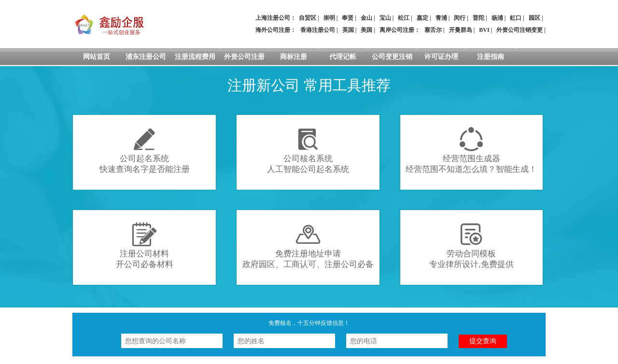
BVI (484, 30)
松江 (404, 18)
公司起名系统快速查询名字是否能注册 (145, 150)
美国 (366, 30)
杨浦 (497, 18)
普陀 (478, 18)
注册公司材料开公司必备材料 (145, 245)
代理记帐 (343, 57)
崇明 (329, 18)
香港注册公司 (318, 30)
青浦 (441, 18)
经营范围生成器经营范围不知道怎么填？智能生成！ (471, 150)
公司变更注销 (392, 57)
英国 (348, 30)
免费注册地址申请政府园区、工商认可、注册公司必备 (308, 245)
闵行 (460, 18)
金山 (366, 18)
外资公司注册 (244, 57)
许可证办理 (441, 57)
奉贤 (348, 18)
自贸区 (308, 18)
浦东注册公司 (146, 57)
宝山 (385, 18)
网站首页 (97, 57)
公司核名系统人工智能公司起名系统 (308, 150)
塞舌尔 (433, 30)
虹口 (516, 18)
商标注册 (294, 57)
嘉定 (422, 18)
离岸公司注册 (397, 30)
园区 (534, 18)
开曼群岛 (461, 30)
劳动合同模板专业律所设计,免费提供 (471, 245)
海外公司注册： (276, 30)
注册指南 (491, 57)
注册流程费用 (195, 57)
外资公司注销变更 (520, 30)
